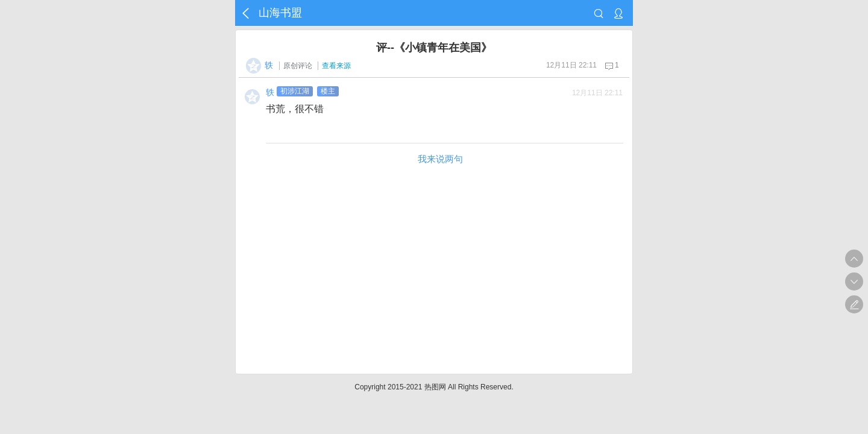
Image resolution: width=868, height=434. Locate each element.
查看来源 (336, 66)
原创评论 (298, 66)
